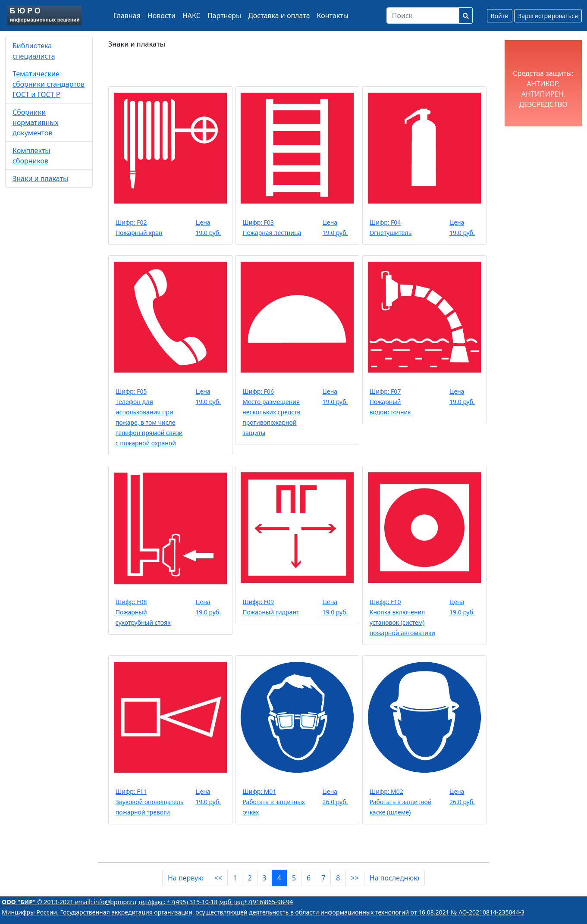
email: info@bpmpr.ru (106, 902)
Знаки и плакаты (40, 179)
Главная (127, 16)
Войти (500, 16)
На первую (186, 878)
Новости (162, 16)
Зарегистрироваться (548, 16)
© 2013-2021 (38, 902)
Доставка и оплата (279, 16)
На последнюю (394, 878)
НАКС (191, 16)
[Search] (423, 16)
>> (355, 878)
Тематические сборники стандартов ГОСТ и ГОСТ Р (49, 84)
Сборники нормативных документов (36, 122)
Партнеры (224, 16)
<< (218, 878)
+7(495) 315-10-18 (178, 902)
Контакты (333, 16)
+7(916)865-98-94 (256, 902)
